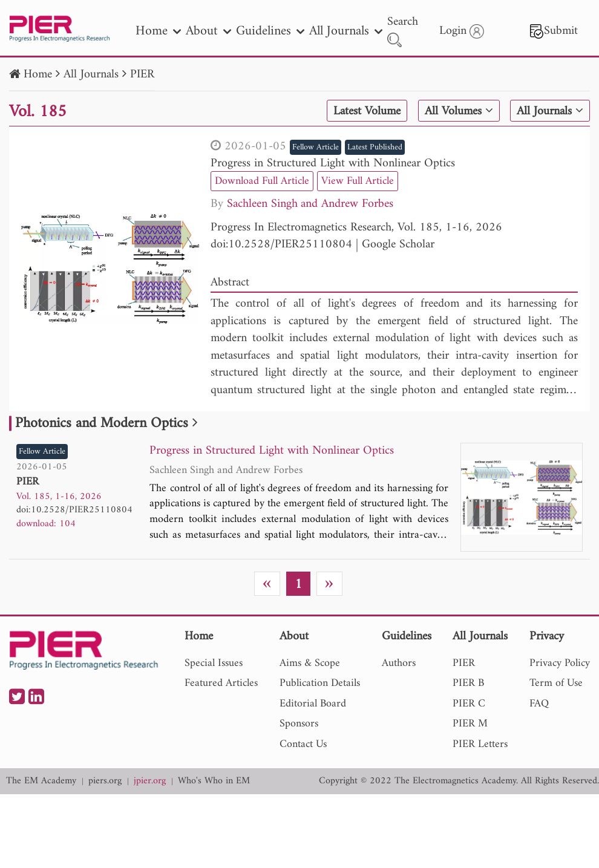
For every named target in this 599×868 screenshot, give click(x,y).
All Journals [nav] (346, 31)
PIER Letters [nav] (480, 744)
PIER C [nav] (469, 704)
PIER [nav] (464, 663)
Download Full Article (262, 181)
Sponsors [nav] (299, 724)
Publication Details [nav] (320, 683)
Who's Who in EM (214, 781)
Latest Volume (367, 111)
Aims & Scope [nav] (310, 663)
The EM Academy (41, 781)
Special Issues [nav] (214, 663)
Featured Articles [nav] (221, 683)
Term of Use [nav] (556, 683)
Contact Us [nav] (303, 744)
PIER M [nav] (470, 724)
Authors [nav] (399, 663)
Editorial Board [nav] (313, 704)
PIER (142, 75)
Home (38, 75)
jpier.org (150, 781)
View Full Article (358, 181)
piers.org (105, 781)
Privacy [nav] (547, 637)
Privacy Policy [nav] (560, 663)
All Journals (91, 75)
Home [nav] (158, 31)
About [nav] (208, 31)
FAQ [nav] (539, 704)
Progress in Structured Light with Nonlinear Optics (333, 164)
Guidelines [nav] (270, 31)
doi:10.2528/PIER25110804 (281, 245)
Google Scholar (398, 245)
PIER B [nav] (468, 683)
